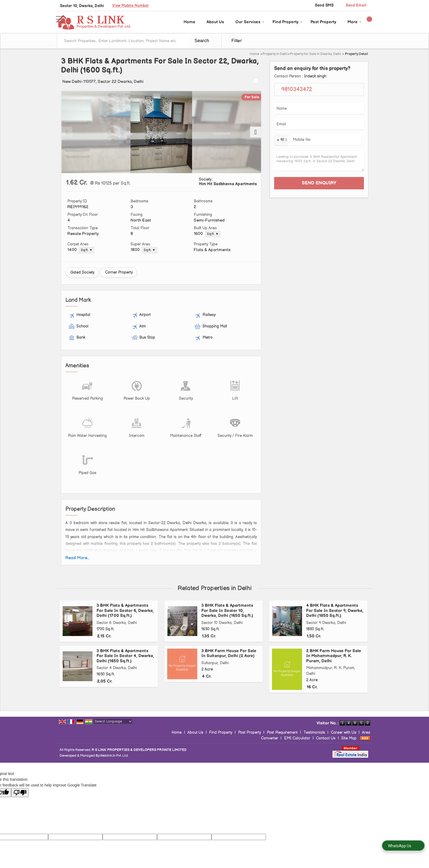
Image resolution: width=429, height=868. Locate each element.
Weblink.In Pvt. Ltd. (114, 756)
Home (189, 22)
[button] (131, 6)
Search (202, 41)
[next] (256, 132)
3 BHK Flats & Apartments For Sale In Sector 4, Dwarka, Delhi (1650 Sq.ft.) (125, 656)
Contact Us (326, 738)
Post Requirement (282, 732)
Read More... (77, 558)
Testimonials (314, 732)
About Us (215, 22)
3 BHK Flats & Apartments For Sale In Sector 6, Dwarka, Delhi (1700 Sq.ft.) (125, 611)
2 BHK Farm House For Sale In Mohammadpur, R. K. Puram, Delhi (334, 656)
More (355, 22)
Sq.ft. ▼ (213, 234)
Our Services (250, 22)
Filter (237, 41)
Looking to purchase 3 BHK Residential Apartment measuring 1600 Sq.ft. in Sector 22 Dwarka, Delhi (319, 161)
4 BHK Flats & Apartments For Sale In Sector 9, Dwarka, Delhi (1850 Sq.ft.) (335, 611)
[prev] (67, 132)
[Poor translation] (20, 793)
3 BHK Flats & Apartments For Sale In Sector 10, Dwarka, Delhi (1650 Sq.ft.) (227, 611)
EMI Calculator (297, 738)
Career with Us (344, 732)
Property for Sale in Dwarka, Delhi (316, 54)
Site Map (349, 738)
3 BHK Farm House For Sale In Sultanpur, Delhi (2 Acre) (229, 653)
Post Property (323, 22)
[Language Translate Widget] (113, 721)
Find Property (288, 22)
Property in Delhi (275, 54)
